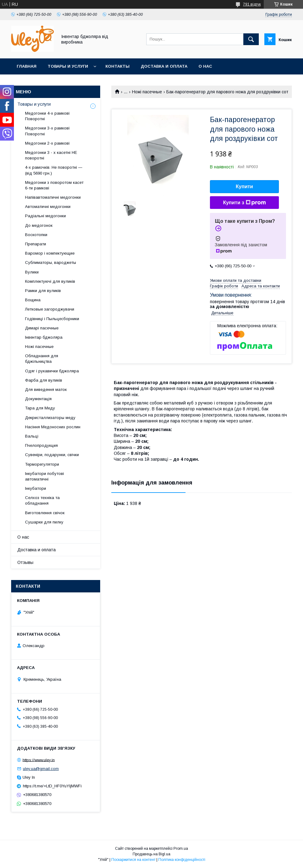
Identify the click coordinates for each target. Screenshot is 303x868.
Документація (38, 399)
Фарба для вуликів (44, 380)
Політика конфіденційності (182, 860)
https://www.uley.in (39, 760)
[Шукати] (251, 39)
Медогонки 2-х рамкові (47, 143)
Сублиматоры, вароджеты (51, 263)
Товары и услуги (68, 66)
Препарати (36, 244)
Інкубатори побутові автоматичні (45, 476)
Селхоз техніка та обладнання (42, 500)
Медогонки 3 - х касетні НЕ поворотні (51, 155)
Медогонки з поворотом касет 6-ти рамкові (54, 185)
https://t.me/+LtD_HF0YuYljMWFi (52, 786)
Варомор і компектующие (50, 253)
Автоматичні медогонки (48, 207)
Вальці (32, 436)
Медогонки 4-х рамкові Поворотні (47, 116)
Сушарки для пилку (44, 522)
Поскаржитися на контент (133, 860)
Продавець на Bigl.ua (151, 854)
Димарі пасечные (42, 328)
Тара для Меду (40, 408)
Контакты (117, 66)
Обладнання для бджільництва (42, 359)
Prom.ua (181, 849)
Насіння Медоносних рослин (53, 427)
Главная (27, 66)
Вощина (33, 300)
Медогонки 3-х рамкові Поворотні (47, 131)
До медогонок (39, 225)
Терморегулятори (42, 464)
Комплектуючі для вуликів (50, 281)
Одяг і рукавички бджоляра (52, 371)
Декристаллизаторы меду (50, 418)
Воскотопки (36, 235)
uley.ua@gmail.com (41, 769)
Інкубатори (36, 488)
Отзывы (25, 562)
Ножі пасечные (147, 92)
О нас (205, 66)
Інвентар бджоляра (44, 337)
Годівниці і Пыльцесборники (52, 319)
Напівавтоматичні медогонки (53, 197)
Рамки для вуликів (43, 291)
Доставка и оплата (164, 66)
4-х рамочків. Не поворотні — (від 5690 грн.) (54, 170)
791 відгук (252, 4)
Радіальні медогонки (45, 216)
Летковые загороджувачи (50, 309)
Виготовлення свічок (45, 513)
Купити (245, 186)
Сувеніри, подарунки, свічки (52, 455)
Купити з (244, 203)
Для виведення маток (46, 390)
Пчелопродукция (41, 445)
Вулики (32, 272)
